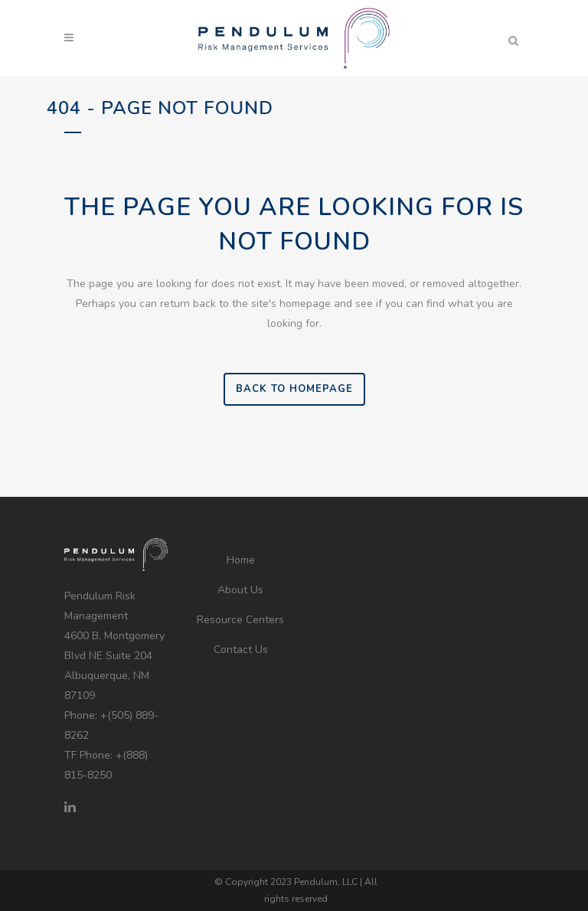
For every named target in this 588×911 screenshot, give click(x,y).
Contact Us (241, 650)
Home (241, 560)
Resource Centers (240, 620)
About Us (240, 590)
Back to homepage (294, 389)
